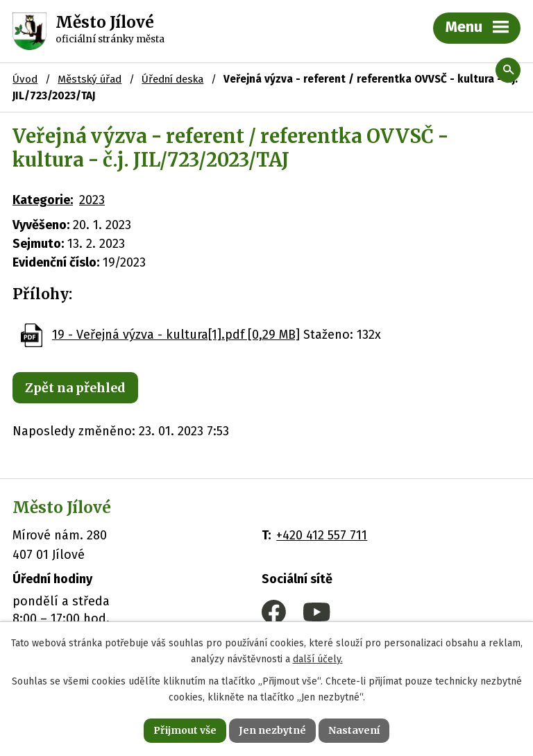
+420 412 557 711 (322, 535)
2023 (92, 200)
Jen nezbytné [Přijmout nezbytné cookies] (272, 730)
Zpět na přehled (75, 388)
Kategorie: (43, 200)
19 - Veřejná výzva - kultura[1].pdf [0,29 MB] (176, 335)
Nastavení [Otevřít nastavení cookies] (354, 730)
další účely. (318, 659)
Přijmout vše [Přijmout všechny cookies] (185, 730)
